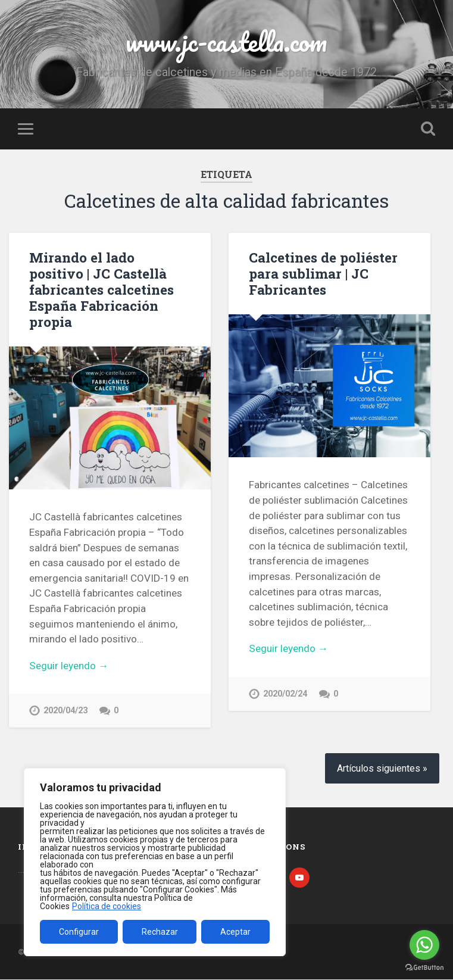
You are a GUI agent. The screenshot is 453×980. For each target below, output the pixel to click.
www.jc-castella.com (226, 41)
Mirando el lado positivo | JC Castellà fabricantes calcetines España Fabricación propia (101, 289)
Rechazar (160, 932)
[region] (155, 862)
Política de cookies (107, 906)
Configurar (79, 932)
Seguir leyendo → (69, 666)
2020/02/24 (285, 694)
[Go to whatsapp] (424, 945)
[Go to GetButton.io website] (424, 968)
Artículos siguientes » (382, 770)
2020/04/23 (65, 711)
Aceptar (235, 932)
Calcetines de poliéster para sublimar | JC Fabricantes (323, 273)
